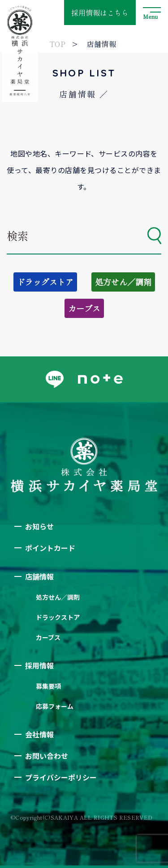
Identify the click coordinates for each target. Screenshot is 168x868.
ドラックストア (58, 617)
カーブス (84, 308)
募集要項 (48, 686)
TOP (57, 44)
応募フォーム (55, 706)
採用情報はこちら (100, 13)
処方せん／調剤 (123, 282)
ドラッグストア (45, 282)
